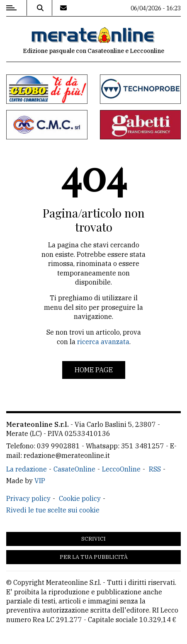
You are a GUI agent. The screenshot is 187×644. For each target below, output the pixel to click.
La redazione (27, 469)
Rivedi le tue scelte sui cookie (53, 510)
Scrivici (93, 539)
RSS (155, 469)
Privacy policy (28, 498)
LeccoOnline (121, 469)
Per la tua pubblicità (94, 557)
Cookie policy (80, 498)
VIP (40, 481)
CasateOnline (74, 469)
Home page (94, 370)
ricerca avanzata (103, 342)
